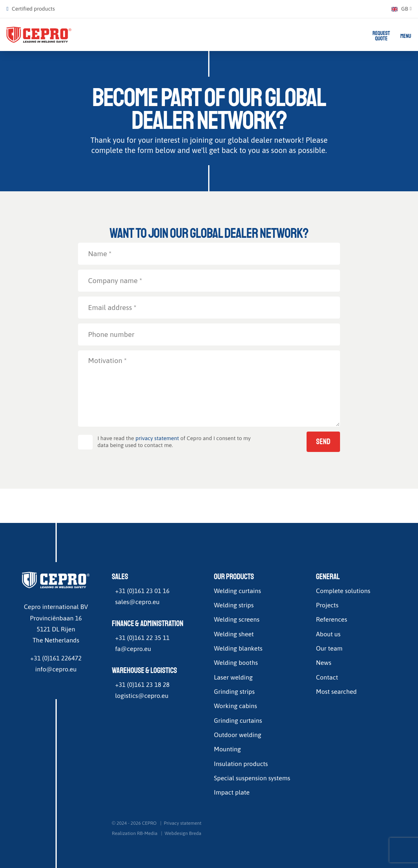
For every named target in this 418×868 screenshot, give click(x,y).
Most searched (336, 692)
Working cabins (236, 706)
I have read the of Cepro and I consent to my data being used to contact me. (174, 442)
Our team (329, 649)
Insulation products (241, 764)
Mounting (227, 749)
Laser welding (233, 677)
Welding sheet (234, 634)
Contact (327, 677)
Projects (327, 605)
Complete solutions (343, 591)
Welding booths (236, 663)
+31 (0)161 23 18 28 (142, 684)
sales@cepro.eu (137, 602)
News (324, 663)
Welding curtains (237, 591)
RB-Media (147, 834)
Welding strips (234, 605)
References (331, 620)
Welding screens (237, 620)
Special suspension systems (252, 778)
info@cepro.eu (56, 669)
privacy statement (158, 438)
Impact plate (232, 793)
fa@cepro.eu (133, 649)
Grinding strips (234, 692)
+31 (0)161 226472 (56, 658)
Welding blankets (238, 649)
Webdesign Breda (183, 834)
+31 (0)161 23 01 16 (142, 591)
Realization (124, 834)
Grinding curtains (238, 720)
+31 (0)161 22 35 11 (142, 638)
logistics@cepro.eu (142, 696)
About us (328, 634)
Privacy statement (182, 823)
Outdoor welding (238, 735)
